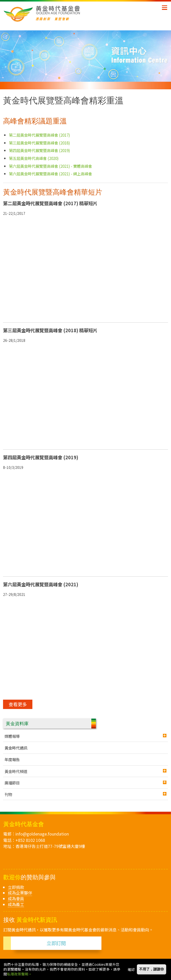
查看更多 (18, 704)
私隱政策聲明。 (19, 974)
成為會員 (16, 899)
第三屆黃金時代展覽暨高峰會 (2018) (39, 143)
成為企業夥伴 (20, 893)
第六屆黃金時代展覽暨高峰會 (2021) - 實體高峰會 (50, 166)
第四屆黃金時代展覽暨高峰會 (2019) (39, 150)
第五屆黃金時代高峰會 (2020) (34, 158)
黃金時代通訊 (16, 748)
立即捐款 (16, 887)
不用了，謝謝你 (152, 969)
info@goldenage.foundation (42, 834)
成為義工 (16, 904)
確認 (131, 969)
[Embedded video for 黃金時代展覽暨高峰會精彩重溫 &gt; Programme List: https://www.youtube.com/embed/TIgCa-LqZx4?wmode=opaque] (85, 649)
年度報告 (12, 759)
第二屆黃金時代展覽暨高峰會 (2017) (39, 135)
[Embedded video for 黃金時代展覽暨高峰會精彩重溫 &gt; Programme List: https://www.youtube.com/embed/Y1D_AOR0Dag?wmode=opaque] (85, 394)
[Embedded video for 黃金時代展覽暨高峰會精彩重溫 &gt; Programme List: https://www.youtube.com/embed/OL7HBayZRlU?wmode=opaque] (85, 522)
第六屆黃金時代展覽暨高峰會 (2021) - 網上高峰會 (50, 174)
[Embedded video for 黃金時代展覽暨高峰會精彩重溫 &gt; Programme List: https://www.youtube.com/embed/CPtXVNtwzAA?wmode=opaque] (85, 267)
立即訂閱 (56, 943)
